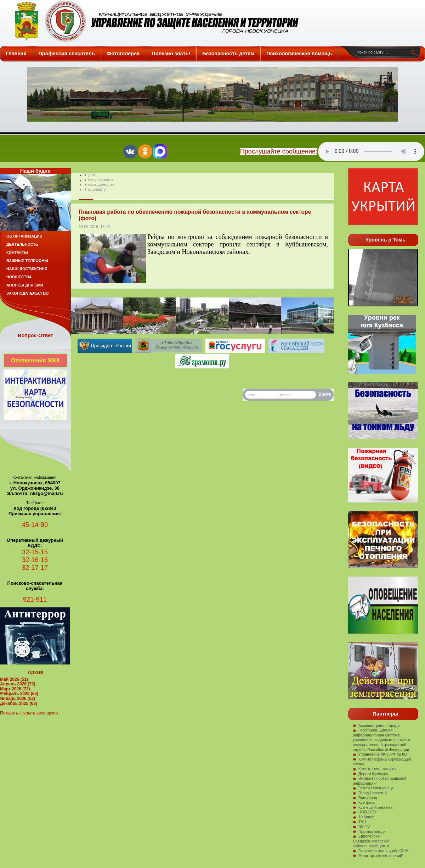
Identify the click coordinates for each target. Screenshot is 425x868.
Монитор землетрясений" (378, 856)
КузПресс (364, 802)
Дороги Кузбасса (370, 774)
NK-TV (361, 827)
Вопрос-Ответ (35, 335)
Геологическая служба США (381, 851)
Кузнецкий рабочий (373, 807)
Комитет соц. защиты (374, 769)
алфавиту (97, 189)
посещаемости (101, 184)
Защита (154, 21)
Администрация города (376, 725)
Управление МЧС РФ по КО (380, 754)
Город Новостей (370, 793)
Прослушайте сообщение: (279, 151)
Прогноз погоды (370, 831)
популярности (100, 180)
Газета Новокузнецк (373, 788)
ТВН (359, 822)
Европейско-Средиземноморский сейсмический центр (371, 841)
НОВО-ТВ (364, 812)
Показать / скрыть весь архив (29, 713)
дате (92, 175)
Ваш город (365, 798)
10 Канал (364, 817)
